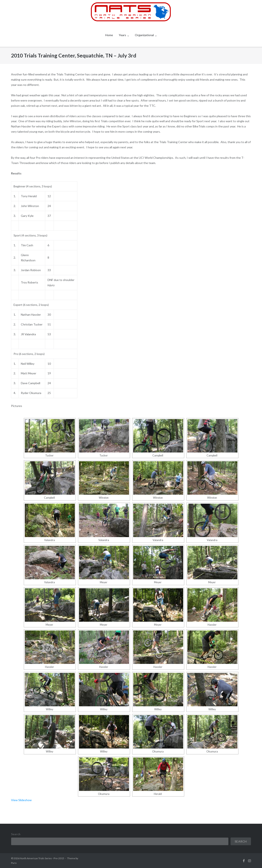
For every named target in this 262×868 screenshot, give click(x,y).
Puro (14, 863)
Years (122, 35)
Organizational (144, 35)
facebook (244, 861)
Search (16, 834)
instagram (249, 861)
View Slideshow (21, 800)
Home (109, 35)
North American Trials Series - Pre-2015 (42, 858)
